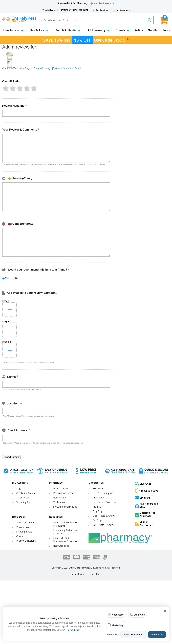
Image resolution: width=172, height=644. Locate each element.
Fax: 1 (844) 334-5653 (147, 505)
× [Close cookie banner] (165, 611)
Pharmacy (98, 498)
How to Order (61, 488)
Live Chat (143, 484)
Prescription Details (64, 493)
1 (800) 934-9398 (146, 491)
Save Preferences (135, 635)
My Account (123, 10)
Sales (166, 30)
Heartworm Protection (105, 502)
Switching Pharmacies (65, 507)
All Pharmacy (99, 30)
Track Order (49, 10)
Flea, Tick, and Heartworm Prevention (66, 540)
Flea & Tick (39, 30)
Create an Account (26, 493)
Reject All (114, 635)
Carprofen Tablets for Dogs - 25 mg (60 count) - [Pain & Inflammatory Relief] (42, 68)
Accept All (157, 635)
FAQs (32, 522)
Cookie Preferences (145, 523)
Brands (122, 30)
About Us (21, 522)
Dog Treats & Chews (104, 516)
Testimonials (60, 502)
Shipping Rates (24, 532)
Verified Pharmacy (104, 3)
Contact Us (102, 10)
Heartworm (13, 30)
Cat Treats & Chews (104, 525)
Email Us (142, 497)
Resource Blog (61, 546)
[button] (6, 88)
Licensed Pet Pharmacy (145, 514)
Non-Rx (153, 30)
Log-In (20, 488)
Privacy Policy (24, 527)
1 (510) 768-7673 (80, 10)
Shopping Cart (24, 502)
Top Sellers (99, 488)
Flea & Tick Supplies (104, 493)
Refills (139, 30)
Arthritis (97, 507)
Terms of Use (95, 574)
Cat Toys (98, 520)
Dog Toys (98, 511)
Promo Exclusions (26, 541)
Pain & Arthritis (68, 30)
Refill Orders (60, 498)
